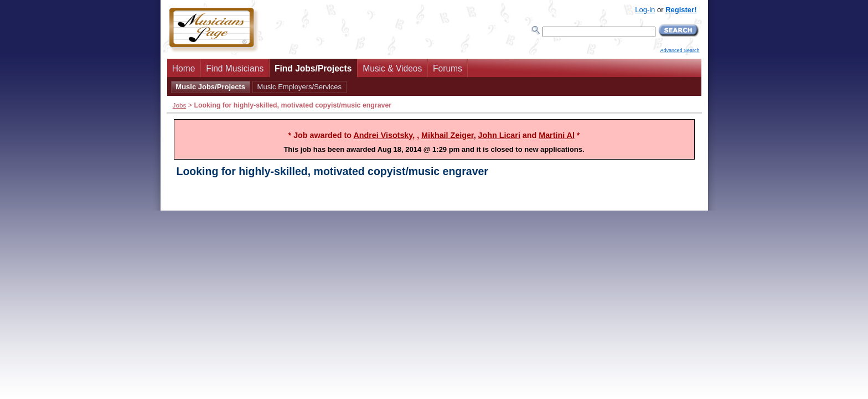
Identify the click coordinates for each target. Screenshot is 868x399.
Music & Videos (392, 68)
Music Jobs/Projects (210, 87)
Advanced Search (680, 50)
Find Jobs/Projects (313, 68)
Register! (681, 10)
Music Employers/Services (299, 87)
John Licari (499, 135)
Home (184, 68)
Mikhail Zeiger (448, 135)
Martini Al (557, 135)
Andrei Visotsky (383, 135)
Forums (448, 68)
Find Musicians (235, 68)
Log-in (645, 10)
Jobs (180, 105)
